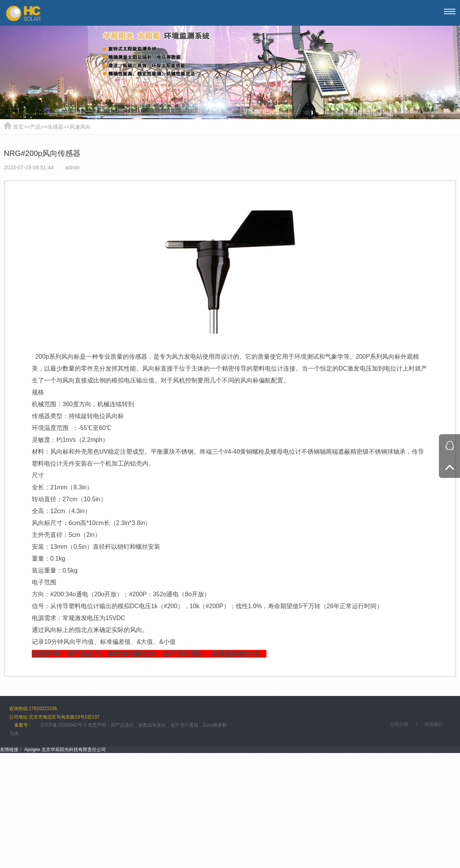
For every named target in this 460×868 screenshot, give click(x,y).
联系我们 (434, 724)
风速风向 (80, 127)
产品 (35, 127)
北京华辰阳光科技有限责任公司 (74, 750)
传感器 (55, 127)
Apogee (32, 750)
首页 (18, 127)
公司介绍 (399, 724)
